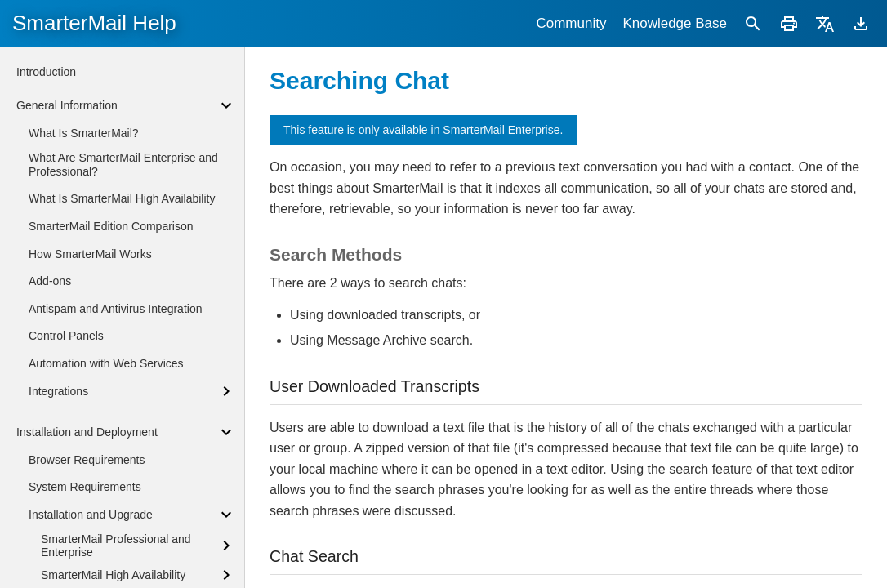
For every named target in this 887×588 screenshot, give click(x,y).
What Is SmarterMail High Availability (122, 198)
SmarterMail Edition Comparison (111, 226)
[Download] (861, 23)
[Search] (753, 23)
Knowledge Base (675, 23)
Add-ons (50, 281)
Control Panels (66, 336)
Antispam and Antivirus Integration (115, 309)
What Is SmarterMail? (84, 133)
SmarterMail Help (94, 23)
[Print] (789, 23)
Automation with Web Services (106, 363)
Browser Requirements (87, 460)
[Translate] (825, 23)
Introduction (46, 72)
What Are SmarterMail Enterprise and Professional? (123, 165)
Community (571, 23)
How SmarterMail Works (90, 254)
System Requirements (85, 487)
